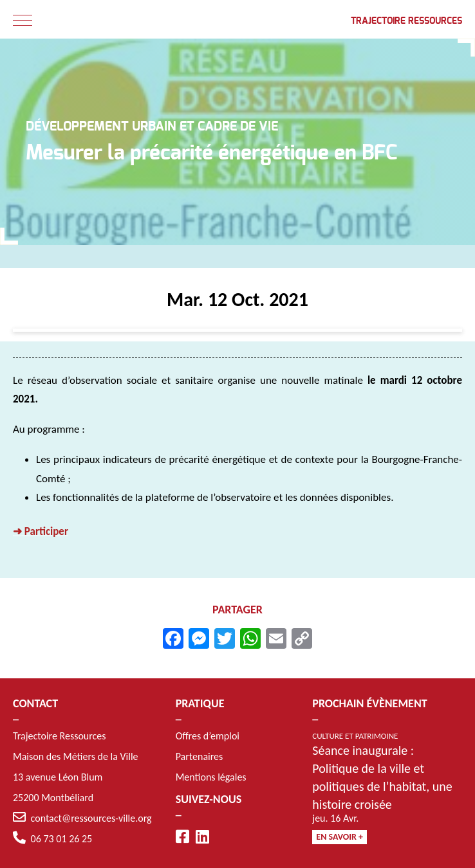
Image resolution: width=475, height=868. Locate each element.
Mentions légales (211, 777)
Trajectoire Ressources (406, 21)
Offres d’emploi (208, 736)
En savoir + (340, 837)
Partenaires (200, 756)
